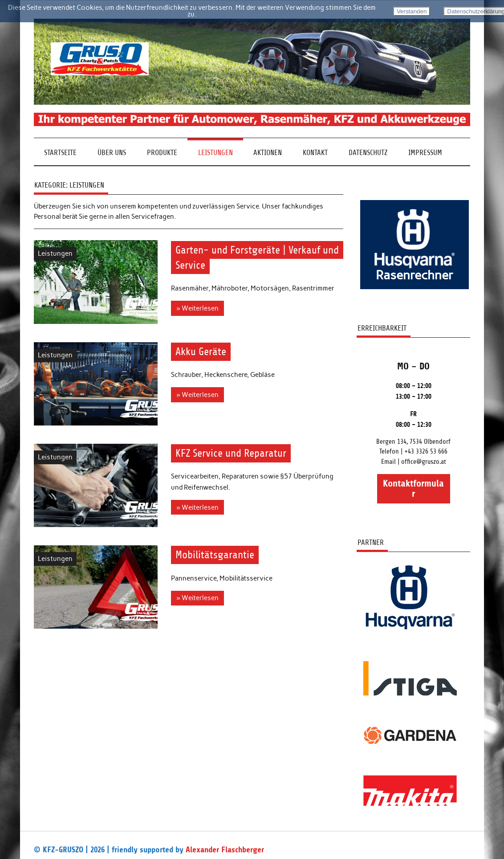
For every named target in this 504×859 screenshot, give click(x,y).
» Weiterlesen (197, 308)
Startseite (60, 153)
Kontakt (315, 153)
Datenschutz (368, 153)
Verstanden (412, 11)
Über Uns (112, 153)
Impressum (425, 153)
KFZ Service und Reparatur (231, 453)
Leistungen (215, 153)
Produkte (162, 153)
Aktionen (268, 153)
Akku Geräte (201, 352)
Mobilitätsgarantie (215, 555)
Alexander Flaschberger (225, 850)
